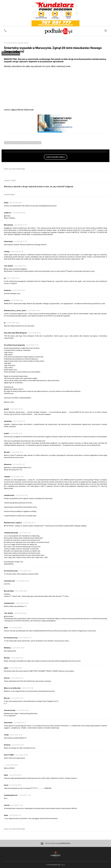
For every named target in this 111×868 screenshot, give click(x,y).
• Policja (37, 143)
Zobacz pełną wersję (58, 843)
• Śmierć (29, 143)
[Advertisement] (55, 88)
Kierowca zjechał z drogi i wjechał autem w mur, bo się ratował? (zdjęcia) (39, 186)
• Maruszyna (20, 143)
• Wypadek (9, 143)
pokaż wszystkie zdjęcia (56, 157)
